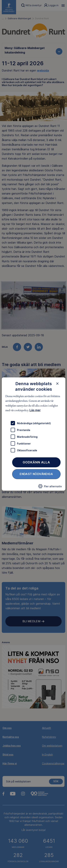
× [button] (57, 384)
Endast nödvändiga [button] (36, 474)
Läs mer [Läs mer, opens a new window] (35, 410)
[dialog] (33, 434)
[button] (50, 487)
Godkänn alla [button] (36, 462)
